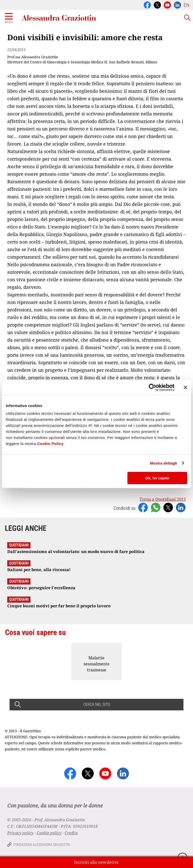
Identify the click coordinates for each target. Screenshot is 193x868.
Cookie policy (49, 833)
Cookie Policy (50, 444)
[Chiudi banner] (185, 387)
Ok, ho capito (157, 478)
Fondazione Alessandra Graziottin (42, 845)
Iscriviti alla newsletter (96, 862)
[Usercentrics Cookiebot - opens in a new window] (152, 387)
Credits (71, 833)
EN (186, 5)
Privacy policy (20, 833)
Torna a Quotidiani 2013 (163, 499)
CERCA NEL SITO (96, 704)
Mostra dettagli (163, 463)
